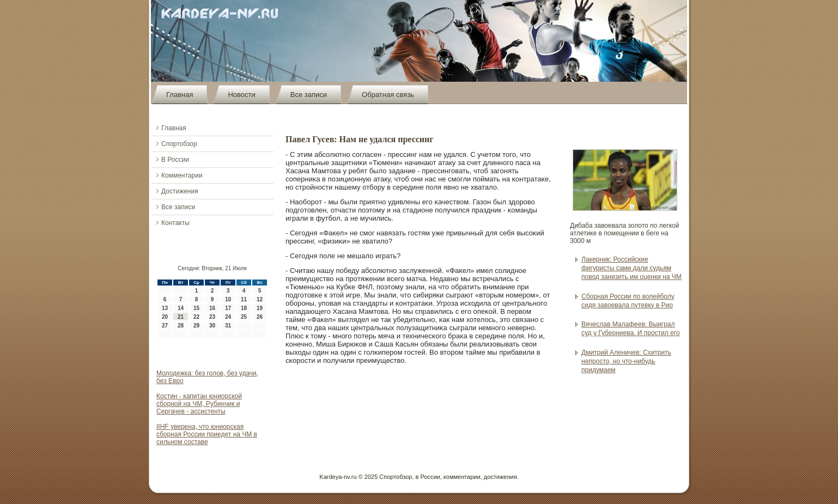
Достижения (180, 191)
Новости (241, 95)
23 (212, 317)
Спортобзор (179, 144)
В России (175, 160)
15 (196, 308)
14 (181, 308)
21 (181, 317)
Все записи (309, 95)
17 (228, 308)
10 (228, 299)
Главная (180, 95)
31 (228, 326)
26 (260, 317)
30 (212, 326)
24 (228, 317)
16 (212, 308)
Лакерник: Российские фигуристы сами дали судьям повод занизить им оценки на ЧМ (631, 268)
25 (244, 317)
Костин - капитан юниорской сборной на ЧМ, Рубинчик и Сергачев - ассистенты (199, 404)
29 (196, 326)
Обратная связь (388, 95)
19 (260, 308)
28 (181, 326)
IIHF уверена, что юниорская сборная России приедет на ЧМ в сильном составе (207, 434)
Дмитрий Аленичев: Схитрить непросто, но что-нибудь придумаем (626, 362)
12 (260, 299)
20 (165, 317)
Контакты (175, 223)
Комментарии (182, 175)
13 (165, 308)
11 (244, 299)
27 (165, 326)
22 (196, 317)
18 (244, 308)
